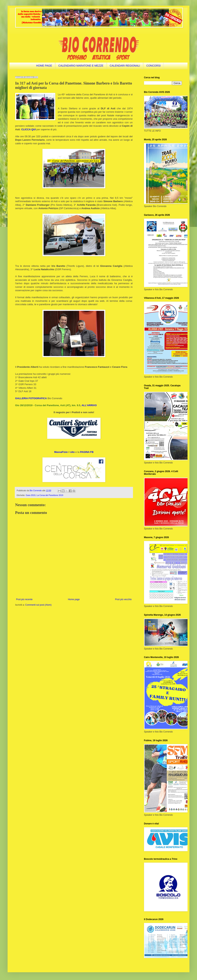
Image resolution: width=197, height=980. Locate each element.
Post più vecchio (123, 599)
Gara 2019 (31, 495)
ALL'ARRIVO (89, 405)
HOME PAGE (44, 66)
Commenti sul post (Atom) (38, 605)
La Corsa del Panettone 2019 (50, 495)
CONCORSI (154, 66)
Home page (74, 599)
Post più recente (24, 599)
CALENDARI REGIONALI (125, 66)
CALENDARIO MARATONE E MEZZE (81, 66)
